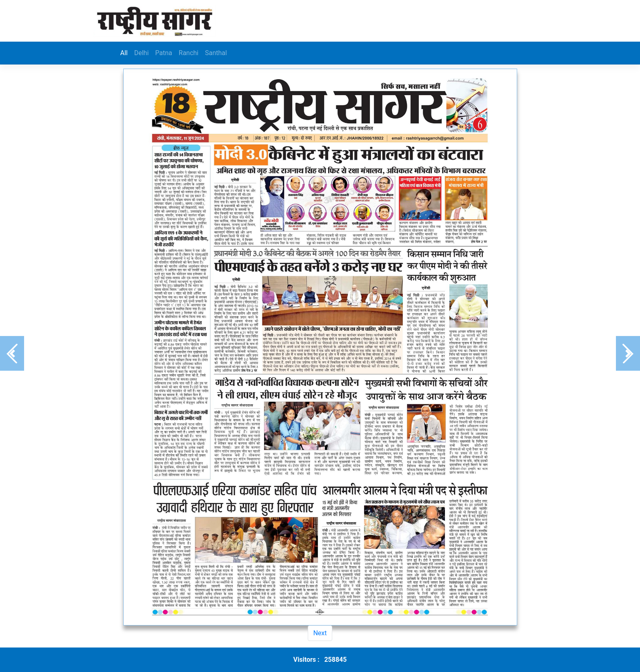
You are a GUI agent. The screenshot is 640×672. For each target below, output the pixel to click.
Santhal (216, 53)
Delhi (142, 53)
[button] (12, 353)
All (124, 53)
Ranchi (189, 53)
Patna (163, 53)
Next (320, 633)
